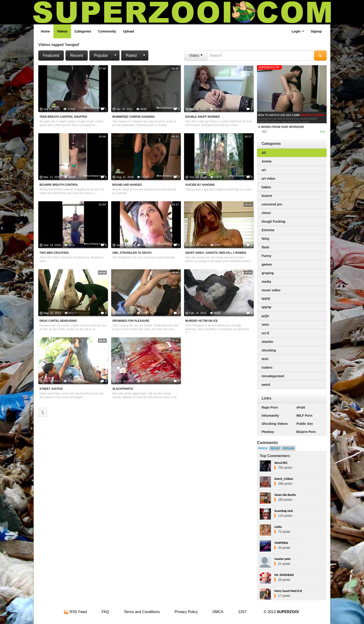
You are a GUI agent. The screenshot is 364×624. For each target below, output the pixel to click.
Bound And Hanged (127, 185)
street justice (51, 389)
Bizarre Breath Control (59, 185)
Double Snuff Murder (203, 117)
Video (196, 55)
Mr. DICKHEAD (284, 575)
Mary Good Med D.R (288, 591)
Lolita (278, 527)
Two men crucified (54, 253)
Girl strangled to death (132, 253)
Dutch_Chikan (284, 479)
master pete (283, 559)
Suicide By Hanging (200, 185)
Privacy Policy (186, 612)
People (263, 448)
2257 (243, 612)
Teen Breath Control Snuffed (63, 117)
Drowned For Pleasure (131, 321)
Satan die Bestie (285, 495)
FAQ (105, 612)
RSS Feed (75, 612)
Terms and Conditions (142, 612)
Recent (76, 55)
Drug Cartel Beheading (58, 321)
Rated (131, 55)
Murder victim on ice (201, 321)
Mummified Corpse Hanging (133, 117)
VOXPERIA (281, 543)
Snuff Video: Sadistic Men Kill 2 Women (216, 253)
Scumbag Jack (284, 511)
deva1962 (281, 463)
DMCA (218, 612)
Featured (51, 55)
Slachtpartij (123, 389)
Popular (101, 55)
